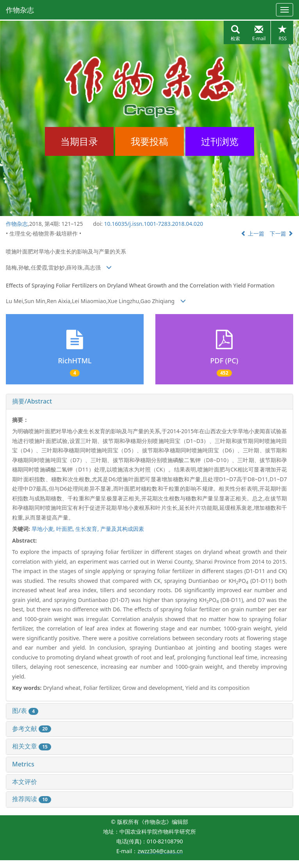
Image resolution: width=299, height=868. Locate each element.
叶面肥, (66, 529)
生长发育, (88, 529)
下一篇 (281, 233)
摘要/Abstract (32, 401)
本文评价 (25, 782)
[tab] (149, 402)
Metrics (23, 764)
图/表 (25, 711)
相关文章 (32, 746)
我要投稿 (149, 141)
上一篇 (253, 233)
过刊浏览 (220, 141)
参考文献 (32, 729)
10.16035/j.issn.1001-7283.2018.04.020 (153, 224)
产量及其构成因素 (122, 529)
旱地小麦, (44, 529)
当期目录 (79, 141)
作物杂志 (20, 10)
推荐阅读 (32, 799)
